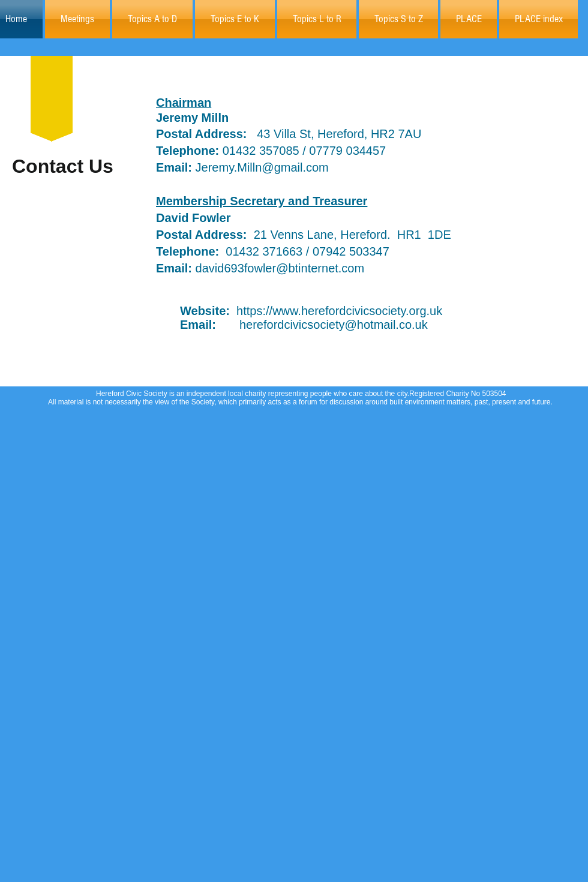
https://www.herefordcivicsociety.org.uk (339, 311)
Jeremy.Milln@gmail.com (242, 167)
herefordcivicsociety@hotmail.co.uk (334, 325)
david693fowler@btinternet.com (280, 268)
